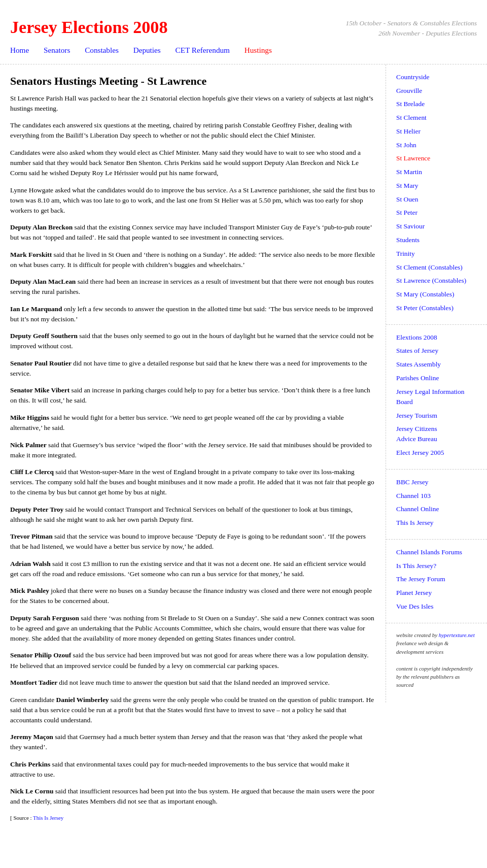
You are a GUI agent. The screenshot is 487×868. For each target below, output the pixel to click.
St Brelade (410, 104)
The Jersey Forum (421, 579)
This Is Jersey (48, 818)
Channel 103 (413, 496)
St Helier (408, 131)
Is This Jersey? (416, 566)
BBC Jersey (412, 482)
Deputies (147, 50)
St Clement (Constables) (429, 267)
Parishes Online (418, 378)
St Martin (409, 172)
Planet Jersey (414, 593)
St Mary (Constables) (425, 294)
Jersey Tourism (417, 415)
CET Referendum (203, 50)
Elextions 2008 (417, 337)
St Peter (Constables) (425, 308)
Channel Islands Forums (429, 552)
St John (406, 145)
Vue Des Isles (415, 606)
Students (408, 240)
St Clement (411, 118)
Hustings (258, 50)
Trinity (406, 254)
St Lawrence (413, 158)
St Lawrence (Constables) (431, 280)
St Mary (407, 186)
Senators (57, 50)
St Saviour (410, 226)
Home (20, 50)
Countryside (413, 77)
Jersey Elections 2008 (89, 27)
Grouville (409, 91)
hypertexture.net (457, 635)
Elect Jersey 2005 (420, 453)
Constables (102, 50)
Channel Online (418, 509)
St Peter (407, 212)
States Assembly (419, 364)
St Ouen (407, 199)
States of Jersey (417, 350)
